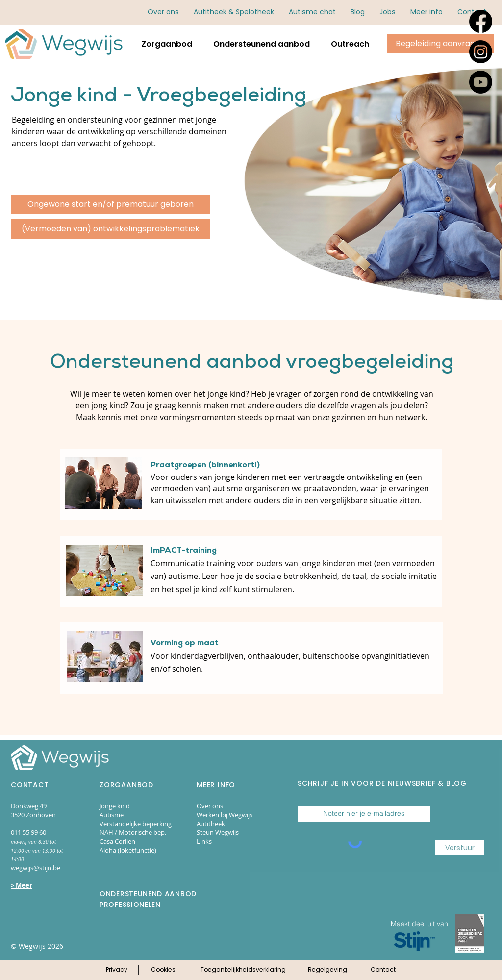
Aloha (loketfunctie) (128, 850)
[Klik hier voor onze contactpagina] (383, 970)
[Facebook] (481, 21)
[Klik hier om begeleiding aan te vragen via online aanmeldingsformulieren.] (440, 44)
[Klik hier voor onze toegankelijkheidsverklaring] (243, 970)
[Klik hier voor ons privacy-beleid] (116, 970)
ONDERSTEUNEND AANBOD (148, 894)
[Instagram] (481, 52)
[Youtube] (481, 82)
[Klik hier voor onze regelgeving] (327, 970)
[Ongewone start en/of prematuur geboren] (111, 204)
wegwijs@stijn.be (36, 868)
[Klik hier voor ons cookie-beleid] (163, 970)
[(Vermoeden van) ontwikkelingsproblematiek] (111, 229)
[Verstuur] (460, 848)
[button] (427, 12)
